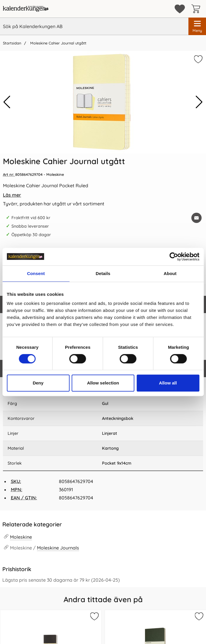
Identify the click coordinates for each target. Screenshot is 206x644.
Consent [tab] (36, 273)
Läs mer (12, 195)
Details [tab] (103, 273)
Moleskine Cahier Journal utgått (58, 43)
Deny (38, 383)
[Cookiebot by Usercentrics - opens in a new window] (174, 257)
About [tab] (170, 273)
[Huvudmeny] (197, 26)
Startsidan (12, 43)
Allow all (168, 383)
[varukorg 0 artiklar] (197, 9)
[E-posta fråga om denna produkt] (196, 218)
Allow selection (103, 383)
